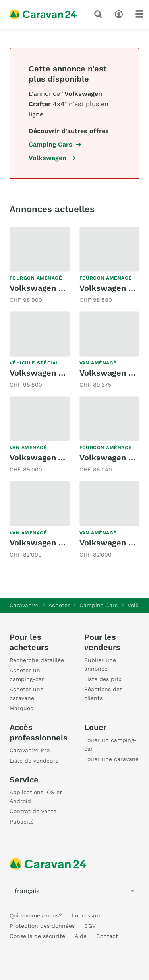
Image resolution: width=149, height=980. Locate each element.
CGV (90, 926)
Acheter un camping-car (27, 675)
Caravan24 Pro (30, 750)
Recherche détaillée (37, 660)
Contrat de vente (33, 811)
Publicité (22, 822)
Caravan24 (24, 605)
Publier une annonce (100, 664)
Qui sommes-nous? (36, 915)
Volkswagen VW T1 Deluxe (60, 458)
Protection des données (42, 926)
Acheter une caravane (26, 694)
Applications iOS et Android (36, 797)
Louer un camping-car (110, 744)
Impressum (87, 915)
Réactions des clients (103, 694)
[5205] (74, 891)
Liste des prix (103, 679)
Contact (107, 936)
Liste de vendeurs (34, 761)
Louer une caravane (111, 759)
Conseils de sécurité (37, 936)
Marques (21, 708)
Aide (81, 936)
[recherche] (100, 14)
